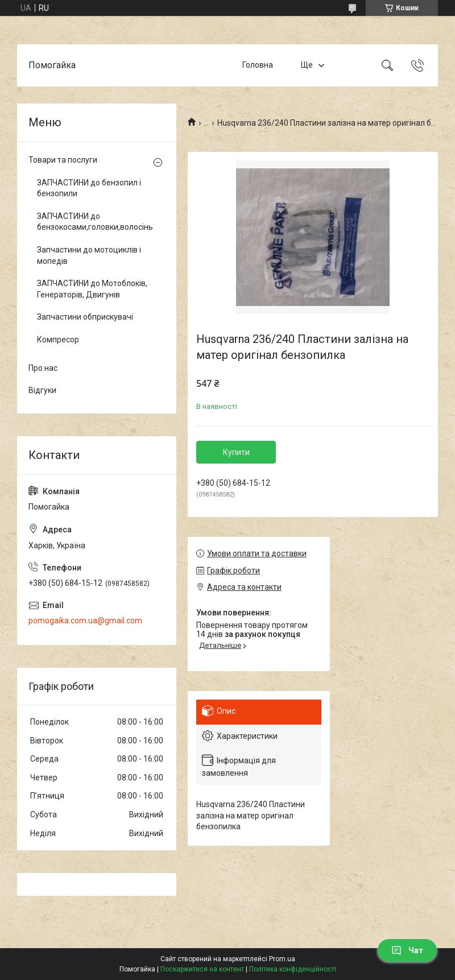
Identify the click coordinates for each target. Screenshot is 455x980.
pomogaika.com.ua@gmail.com (85, 621)
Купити (236, 452)
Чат (407, 950)
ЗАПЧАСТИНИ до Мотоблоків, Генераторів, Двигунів (92, 289)
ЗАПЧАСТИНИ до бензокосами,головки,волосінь (94, 222)
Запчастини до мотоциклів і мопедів (89, 255)
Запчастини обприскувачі (85, 317)
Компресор (58, 340)
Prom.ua (282, 959)
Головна (258, 65)
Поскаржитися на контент (202, 969)
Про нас (43, 368)
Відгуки (42, 390)
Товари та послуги (63, 160)
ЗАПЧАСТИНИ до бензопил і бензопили (89, 188)
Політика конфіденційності (293, 969)
